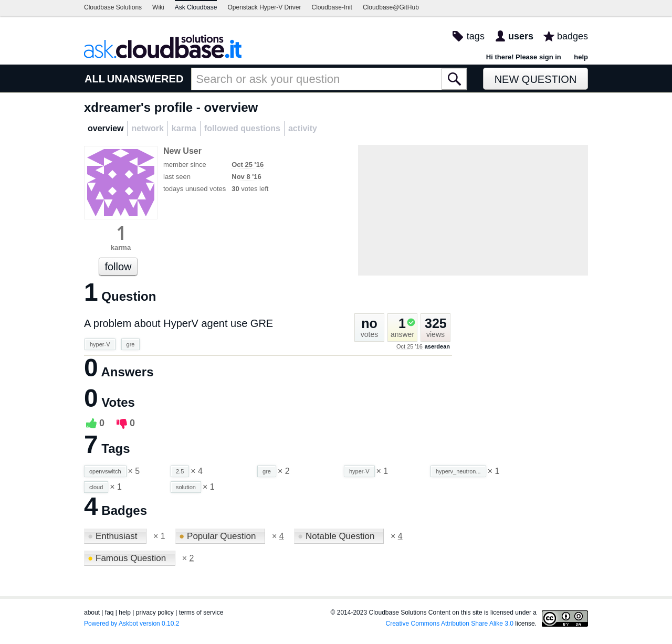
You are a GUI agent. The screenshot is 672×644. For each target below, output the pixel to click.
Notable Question (337, 536)
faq (109, 613)
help (581, 57)
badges (573, 36)
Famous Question (128, 558)
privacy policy (155, 613)
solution (186, 487)
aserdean (437, 346)
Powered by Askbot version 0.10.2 (132, 624)
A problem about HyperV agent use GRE (178, 323)
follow (118, 267)
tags (476, 36)
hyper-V (100, 344)
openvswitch (105, 471)
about (92, 613)
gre (131, 344)
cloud (96, 487)
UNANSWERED (145, 79)
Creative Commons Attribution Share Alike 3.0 (450, 624)
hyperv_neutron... (458, 471)
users (521, 36)
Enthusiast (114, 536)
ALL (95, 79)
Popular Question (219, 536)
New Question (536, 79)
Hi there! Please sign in (524, 57)
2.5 (180, 471)
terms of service (201, 613)
